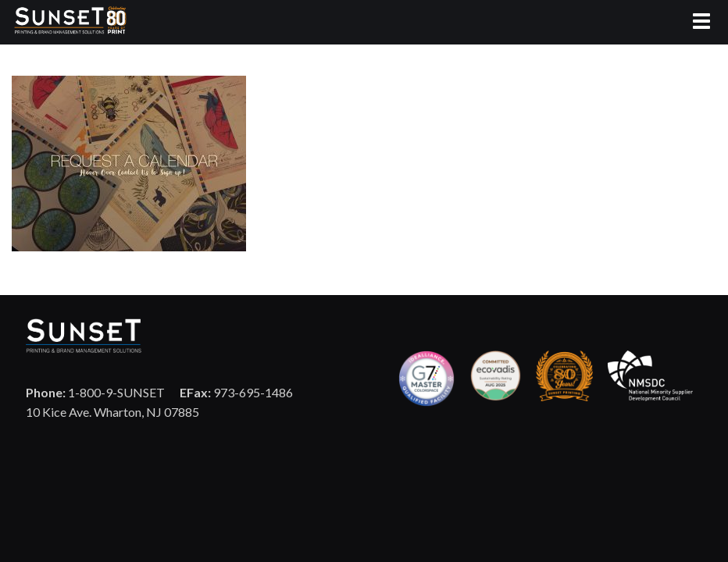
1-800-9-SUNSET (95, 392)
